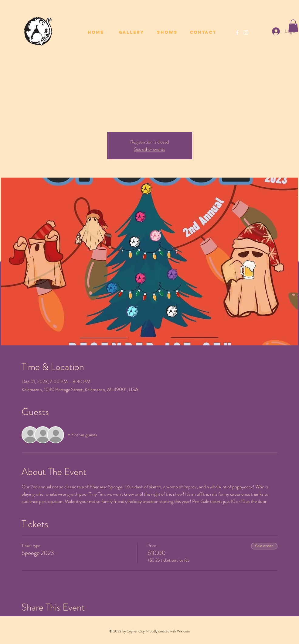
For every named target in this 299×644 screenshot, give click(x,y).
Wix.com (183, 631)
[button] (293, 26)
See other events (150, 149)
